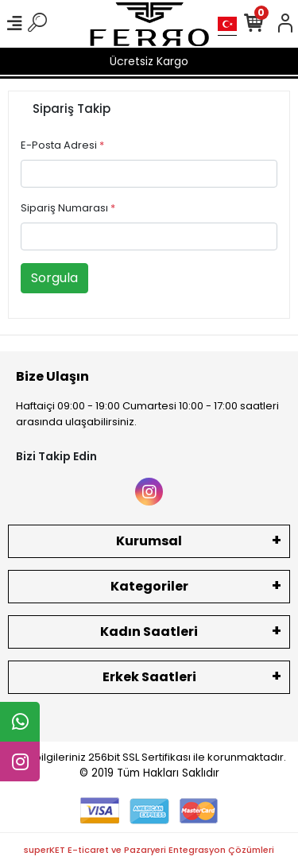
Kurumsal (149, 541)
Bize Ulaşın (52, 376)
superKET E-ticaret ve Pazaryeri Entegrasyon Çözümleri (149, 850)
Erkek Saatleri (149, 677)
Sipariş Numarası (68, 208)
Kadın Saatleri (149, 632)
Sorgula (54, 278)
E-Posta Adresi (62, 145)
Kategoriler (149, 586)
